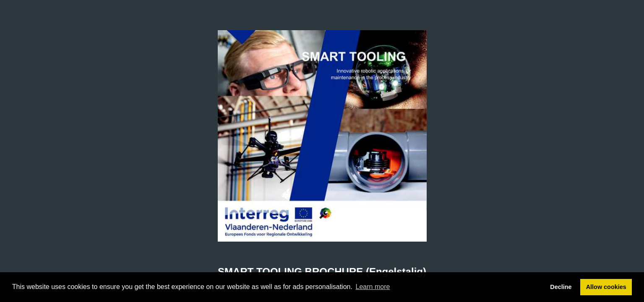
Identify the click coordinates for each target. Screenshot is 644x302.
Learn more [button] (373, 287)
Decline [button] (561, 287)
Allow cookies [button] (606, 287)
